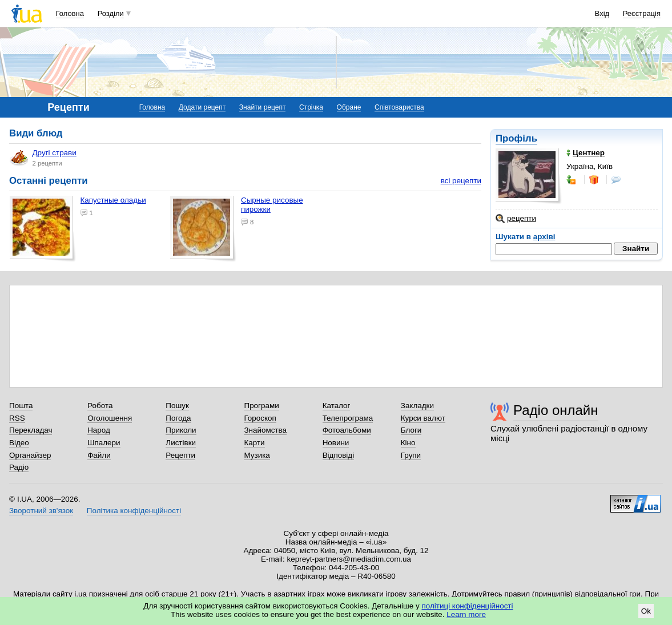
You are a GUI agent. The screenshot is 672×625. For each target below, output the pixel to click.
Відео (19, 443)
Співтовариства (399, 107)
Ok (646, 611)
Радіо (19, 467)
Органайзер (30, 455)
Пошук (177, 406)
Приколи (181, 430)
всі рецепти (461, 181)
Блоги (411, 430)
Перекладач (31, 430)
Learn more (466, 614)
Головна (70, 13)
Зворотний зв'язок (41, 511)
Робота (100, 406)
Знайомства (265, 430)
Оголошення (110, 418)
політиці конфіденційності (468, 606)
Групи (411, 455)
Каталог (337, 406)
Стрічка (311, 107)
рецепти (516, 219)
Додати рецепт (202, 107)
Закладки (417, 406)
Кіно (408, 443)
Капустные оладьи (113, 200)
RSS (17, 418)
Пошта (21, 406)
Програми (261, 406)
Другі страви (43, 158)
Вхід (602, 13)
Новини (336, 443)
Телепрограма (348, 418)
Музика (257, 455)
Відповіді (339, 455)
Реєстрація (642, 13)
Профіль (516, 138)
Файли (99, 455)
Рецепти (180, 455)
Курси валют (423, 418)
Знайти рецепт (263, 107)
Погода (178, 418)
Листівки (181, 443)
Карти (254, 443)
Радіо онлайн (556, 410)
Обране (349, 107)
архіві (544, 237)
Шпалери (104, 443)
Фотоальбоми (347, 430)
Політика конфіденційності (134, 511)
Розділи (111, 13)
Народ (99, 430)
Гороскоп (260, 418)
